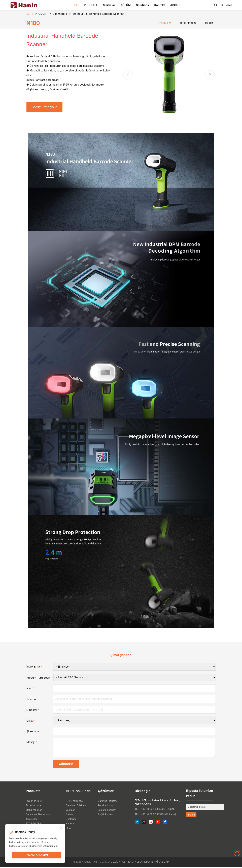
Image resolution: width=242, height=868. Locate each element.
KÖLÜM (126, 5)
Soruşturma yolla (45, 107)
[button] (210, 75)
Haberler (71, 825)
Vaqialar (70, 811)
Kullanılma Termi (146, 863)
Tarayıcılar (31, 820)
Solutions (142, 5)
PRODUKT (91, 5)
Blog (68, 829)
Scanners (59, 14)
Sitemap (164, 863)
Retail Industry (106, 807)
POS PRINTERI (34, 802)
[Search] (216, 5)
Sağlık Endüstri (106, 816)
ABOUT (175, 5)
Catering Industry (107, 802)
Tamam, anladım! (37, 855)
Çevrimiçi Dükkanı (76, 807)
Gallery (70, 816)
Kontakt (160, 5)
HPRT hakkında (74, 802)
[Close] (61, 828)
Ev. (76, 5)
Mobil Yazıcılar (34, 811)
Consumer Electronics (38, 816)
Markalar (109, 5)
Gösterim (71, 820)
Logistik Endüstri (107, 811)
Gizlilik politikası (122, 863)
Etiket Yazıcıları (34, 807)
